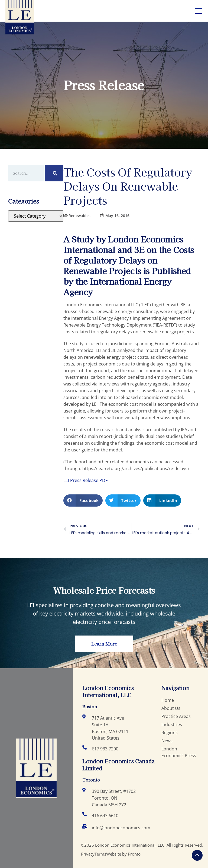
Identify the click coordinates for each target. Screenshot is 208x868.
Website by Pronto (123, 854)
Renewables (79, 216)
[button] (83, 500)
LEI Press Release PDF (85, 480)
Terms (100, 854)
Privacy (88, 854)
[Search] (54, 173)
